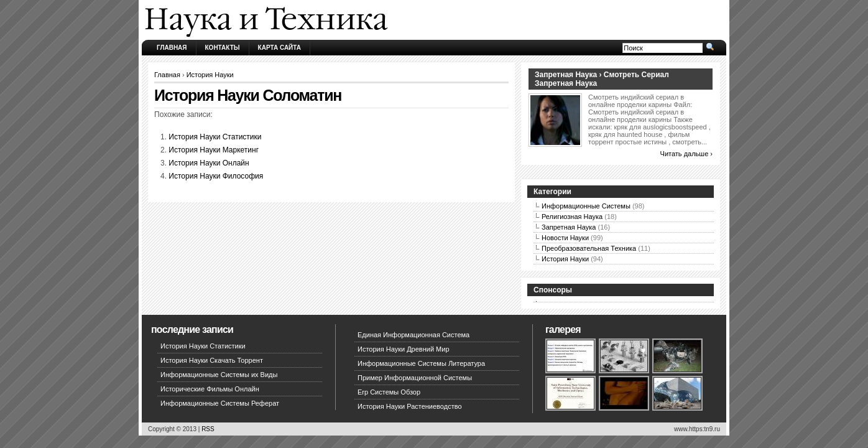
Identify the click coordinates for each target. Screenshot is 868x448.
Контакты (223, 48)
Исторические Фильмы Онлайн (210, 389)
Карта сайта (279, 48)
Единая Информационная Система (413, 335)
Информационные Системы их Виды (219, 375)
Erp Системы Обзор (389, 392)
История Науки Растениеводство (410, 406)
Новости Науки (565, 238)
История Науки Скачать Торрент (212, 360)
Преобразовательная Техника (589, 248)
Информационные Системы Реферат (220, 403)
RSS (208, 429)
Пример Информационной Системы (415, 378)
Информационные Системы (586, 206)
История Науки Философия (216, 176)
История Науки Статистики (215, 137)
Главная (172, 48)
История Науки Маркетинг (214, 150)
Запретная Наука (569, 227)
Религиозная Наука (572, 217)
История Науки (210, 75)
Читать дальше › (686, 154)
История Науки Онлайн (209, 163)
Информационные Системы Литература (421, 363)
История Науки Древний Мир (404, 349)
